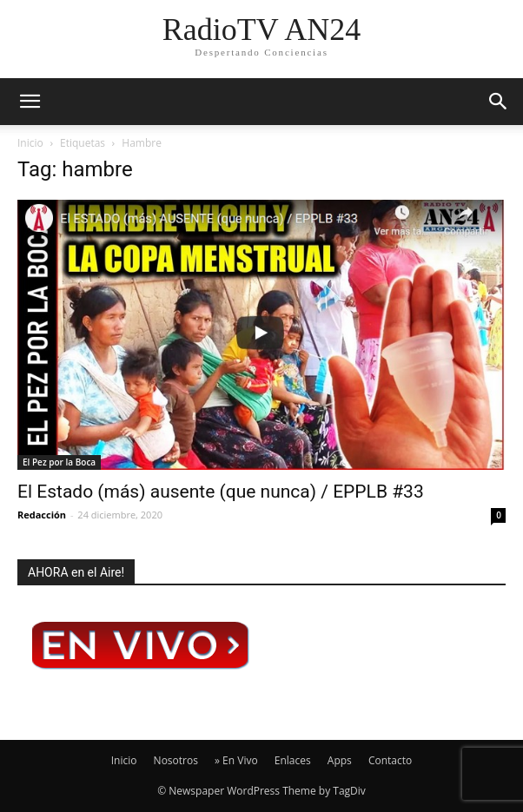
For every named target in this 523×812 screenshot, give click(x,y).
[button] (499, 102)
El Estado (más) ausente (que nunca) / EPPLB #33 (221, 492)
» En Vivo (236, 760)
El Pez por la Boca (59, 462)
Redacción (42, 515)
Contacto (390, 760)
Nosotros (176, 760)
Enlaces (293, 760)
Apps (340, 760)
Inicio (30, 143)
